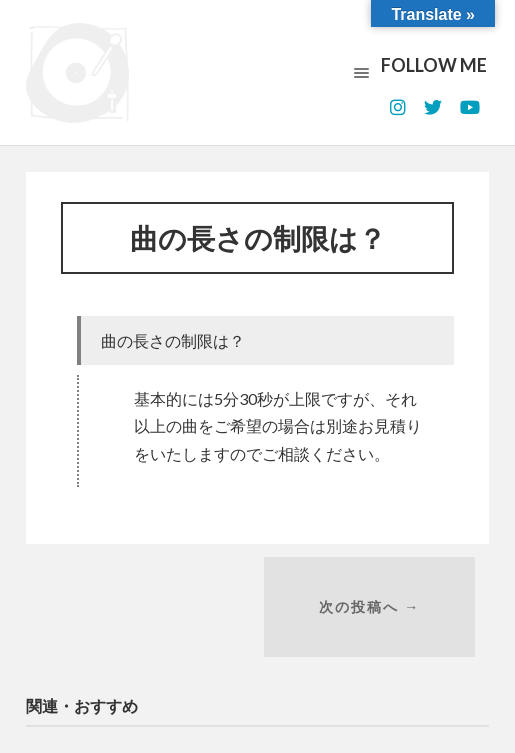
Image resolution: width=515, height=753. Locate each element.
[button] (266, 345)
